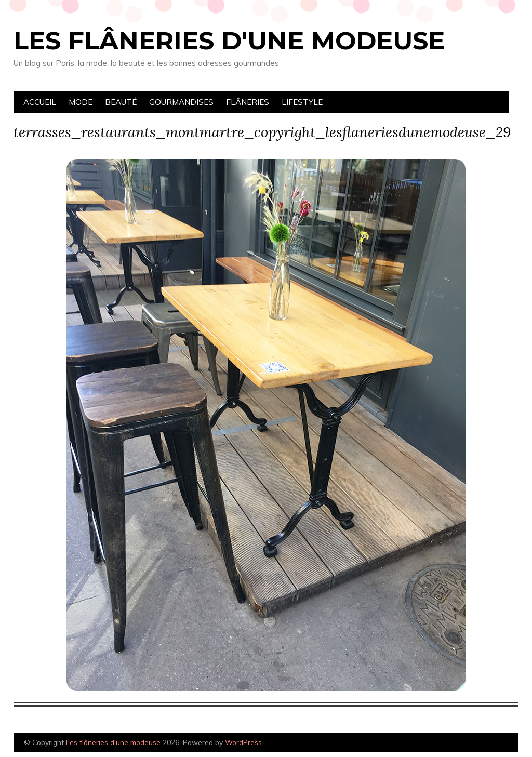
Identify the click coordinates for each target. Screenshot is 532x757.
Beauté (121, 102)
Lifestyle (302, 102)
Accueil (40, 102)
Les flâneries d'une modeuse (229, 41)
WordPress (243, 742)
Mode (81, 102)
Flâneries (248, 102)
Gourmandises (181, 102)
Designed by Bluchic (494, 743)
